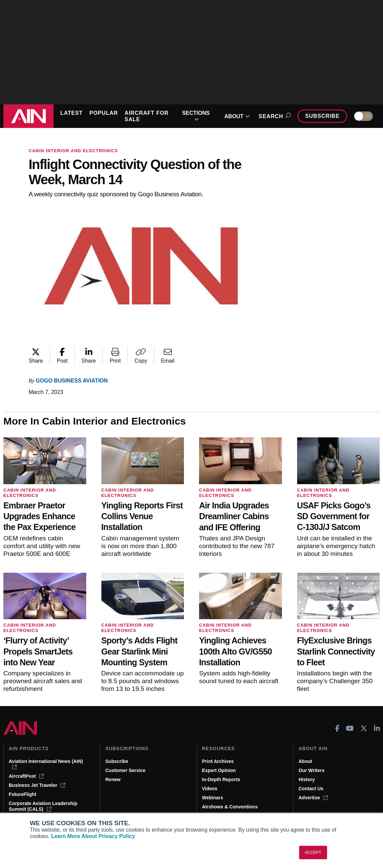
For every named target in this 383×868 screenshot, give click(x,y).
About (305, 761)
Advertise (313, 798)
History (307, 779)
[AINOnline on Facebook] (337, 728)
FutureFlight (23, 794)
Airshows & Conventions (230, 807)
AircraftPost (26, 776)
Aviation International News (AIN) (46, 764)
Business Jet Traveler (37, 785)
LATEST (71, 113)
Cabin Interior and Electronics (73, 151)
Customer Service (125, 770)
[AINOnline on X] (364, 728)
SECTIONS (196, 116)
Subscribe (322, 116)
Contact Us (311, 789)
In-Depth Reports (221, 779)
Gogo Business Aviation (72, 381)
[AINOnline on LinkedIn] (377, 728)
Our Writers (311, 770)
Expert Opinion (219, 770)
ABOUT (237, 116)
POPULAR (103, 113)
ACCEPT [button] (313, 853)
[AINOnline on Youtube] (350, 728)
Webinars (213, 798)
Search (274, 116)
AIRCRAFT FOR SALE (147, 116)
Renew (113, 779)
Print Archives (218, 761)
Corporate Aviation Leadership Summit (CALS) (43, 806)
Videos (210, 789)
